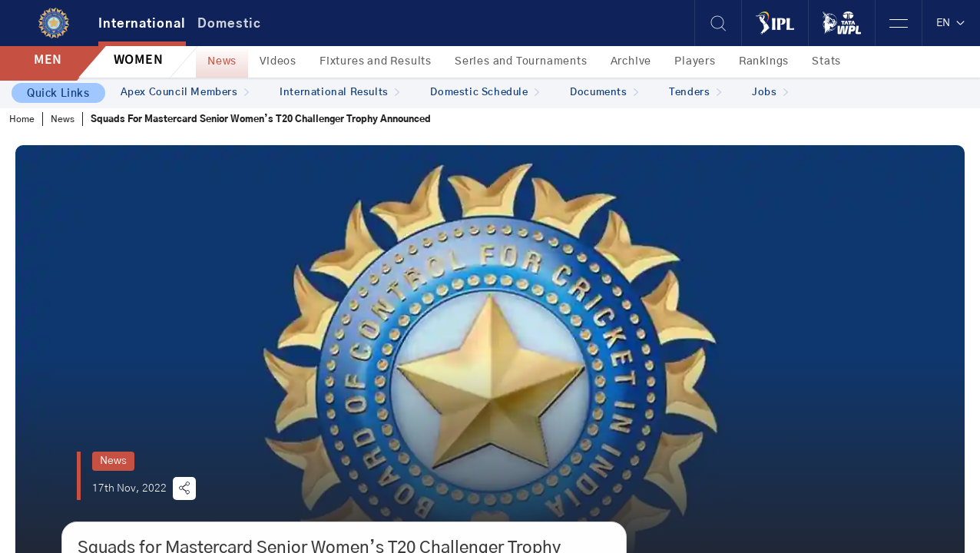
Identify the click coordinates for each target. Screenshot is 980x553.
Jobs (770, 93)
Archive (631, 61)
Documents (604, 93)
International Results (339, 93)
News (222, 61)
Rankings (764, 61)
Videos (278, 61)
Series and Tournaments (521, 61)
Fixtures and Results (376, 61)
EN (951, 23)
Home (22, 119)
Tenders (695, 93)
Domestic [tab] (229, 24)
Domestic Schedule (485, 93)
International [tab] (142, 24)
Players (695, 61)
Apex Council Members (185, 93)
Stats (826, 61)
